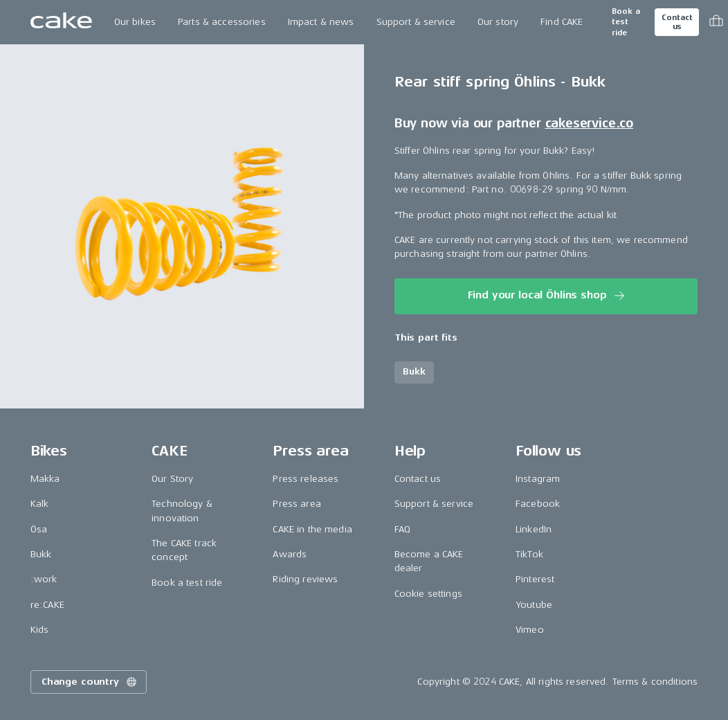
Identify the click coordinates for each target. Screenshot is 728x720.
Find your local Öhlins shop (548, 296)
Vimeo (530, 630)
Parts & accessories (222, 22)
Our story (498, 22)
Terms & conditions (655, 682)
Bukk (41, 554)
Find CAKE (562, 22)
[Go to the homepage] (61, 22)
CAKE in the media (312, 529)
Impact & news (321, 22)
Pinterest (535, 579)
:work (44, 579)
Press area (297, 504)
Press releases (306, 479)
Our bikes (135, 22)
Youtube (534, 605)
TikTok (529, 554)
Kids (40, 630)
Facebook (538, 504)
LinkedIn (534, 529)
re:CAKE (47, 605)
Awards (290, 554)
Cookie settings (428, 594)
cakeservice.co (589, 123)
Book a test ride (626, 22)
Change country (90, 682)
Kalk (40, 504)
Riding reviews (305, 579)
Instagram (538, 479)
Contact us (677, 22)
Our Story (172, 479)
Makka (45, 479)
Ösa (39, 529)
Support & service (416, 22)
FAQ (402, 529)
